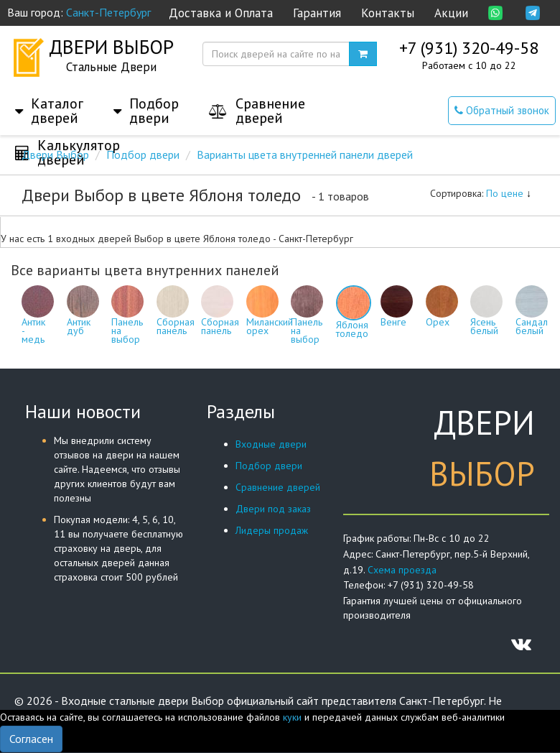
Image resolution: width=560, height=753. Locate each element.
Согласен (31, 739)
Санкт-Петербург (108, 12)
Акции (451, 13)
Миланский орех (270, 315)
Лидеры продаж (272, 530)
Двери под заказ (273, 509)
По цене (509, 193)
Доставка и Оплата (221, 13)
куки (292, 717)
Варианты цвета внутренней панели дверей (305, 154)
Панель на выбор (127, 320)
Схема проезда (402, 570)
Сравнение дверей (278, 487)
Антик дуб (83, 315)
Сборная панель (176, 315)
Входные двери (271, 444)
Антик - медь (38, 320)
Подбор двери (269, 466)
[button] (49, 96)
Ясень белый (486, 315)
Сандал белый (532, 315)
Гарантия (317, 13)
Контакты (388, 13)
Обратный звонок (502, 110)
